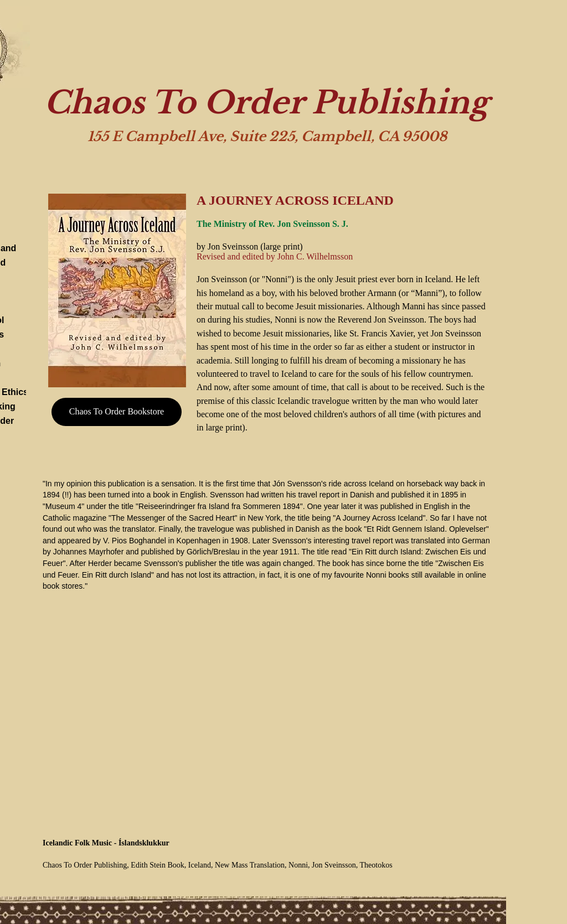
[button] (117, 290)
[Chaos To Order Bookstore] (117, 412)
